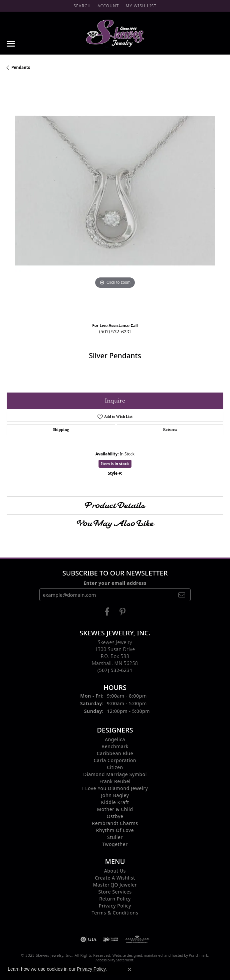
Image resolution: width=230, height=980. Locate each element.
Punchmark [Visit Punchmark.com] (199, 955)
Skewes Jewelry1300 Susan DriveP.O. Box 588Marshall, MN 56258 (115, 656)
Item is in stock (115, 464)
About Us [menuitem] (115, 871)
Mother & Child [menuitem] (115, 809)
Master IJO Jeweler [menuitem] (115, 885)
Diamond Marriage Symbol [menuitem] (115, 774)
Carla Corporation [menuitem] (115, 760)
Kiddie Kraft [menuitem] (115, 802)
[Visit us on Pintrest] (122, 612)
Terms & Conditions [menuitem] (115, 913)
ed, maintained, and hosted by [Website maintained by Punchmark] (163, 955)
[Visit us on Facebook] (107, 612)
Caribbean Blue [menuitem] (115, 753)
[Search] (82, 6)
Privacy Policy (91, 969)
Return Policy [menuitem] (115, 899)
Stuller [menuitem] (115, 837)
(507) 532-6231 (115, 332)
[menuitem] (89, 939)
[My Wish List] (141, 6)
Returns (170, 430)
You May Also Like (115, 523)
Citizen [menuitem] (115, 767)
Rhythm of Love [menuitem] (115, 830)
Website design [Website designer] (125, 955)
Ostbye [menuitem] (115, 816)
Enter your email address (115, 583)
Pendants (21, 67)
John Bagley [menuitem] (115, 795)
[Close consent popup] (129, 969)
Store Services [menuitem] (115, 892)
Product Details (115, 505)
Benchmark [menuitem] (115, 746)
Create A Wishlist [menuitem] (115, 878)
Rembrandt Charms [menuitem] (115, 823)
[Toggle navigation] (11, 44)
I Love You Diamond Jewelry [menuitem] (115, 788)
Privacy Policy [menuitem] (115, 906)
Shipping (61, 430)
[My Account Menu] (108, 6)
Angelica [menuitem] (115, 739)
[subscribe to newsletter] (182, 595)
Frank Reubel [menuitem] (115, 781)
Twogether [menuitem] (115, 844)
